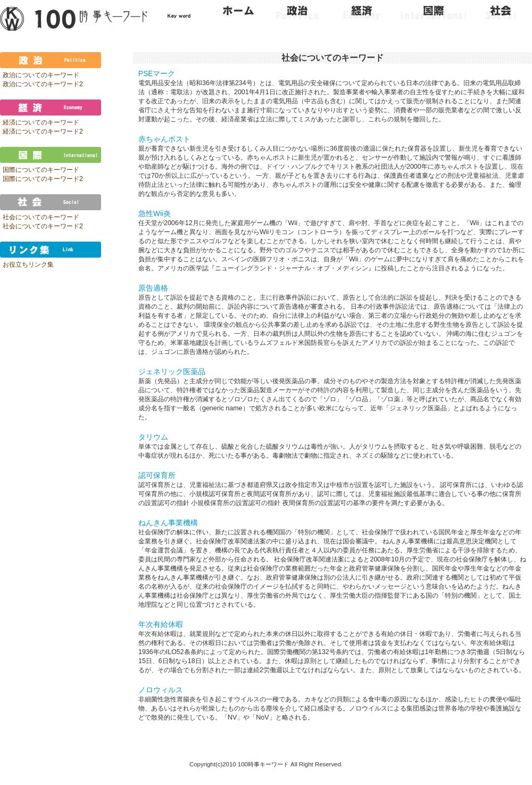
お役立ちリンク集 (28, 265)
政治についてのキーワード (41, 75)
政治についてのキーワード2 (43, 84)
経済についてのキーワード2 (43, 131)
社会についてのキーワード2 (43, 226)
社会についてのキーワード (41, 217)
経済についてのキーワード (41, 122)
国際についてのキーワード (41, 170)
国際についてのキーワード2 (43, 179)
